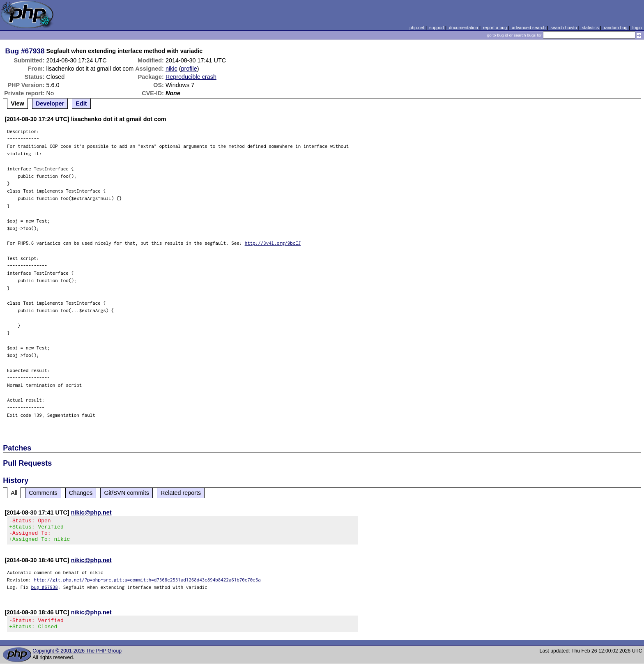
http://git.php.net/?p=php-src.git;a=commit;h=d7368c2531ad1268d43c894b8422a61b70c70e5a (147, 585)
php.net (417, 28)
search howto (563, 28)
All (14, 493)
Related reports (181, 493)
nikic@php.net (91, 512)
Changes (81, 493)
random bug (616, 28)
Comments (43, 493)
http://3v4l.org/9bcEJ (273, 243)
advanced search (529, 28)
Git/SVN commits (126, 493)
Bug (12, 51)
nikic (171, 69)
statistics (590, 28)
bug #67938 (45, 592)
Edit (81, 103)
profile (189, 69)
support (437, 28)
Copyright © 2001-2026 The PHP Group (77, 658)
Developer (50, 103)
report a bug (495, 28)
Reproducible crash (191, 77)
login (637, 28)
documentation (463, 28)
